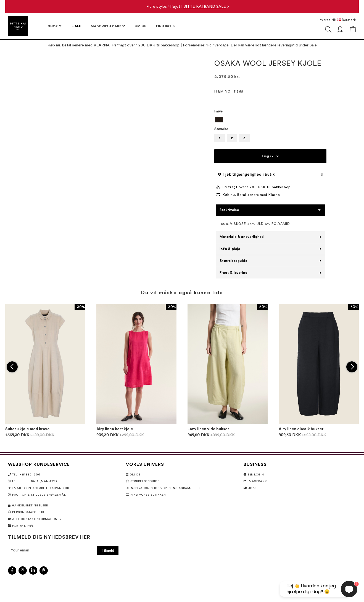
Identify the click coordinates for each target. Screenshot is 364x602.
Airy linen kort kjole (115, 429)
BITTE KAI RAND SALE (205, 7)
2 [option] (232, 138)
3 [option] (244, 138)
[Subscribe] (108, 550)
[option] (219, 120)
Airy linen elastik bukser (301, 429)
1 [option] (220, 138)
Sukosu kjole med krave (27, 429)
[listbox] (271, 120)
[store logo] (18, 26)
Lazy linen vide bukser (208, 429)
